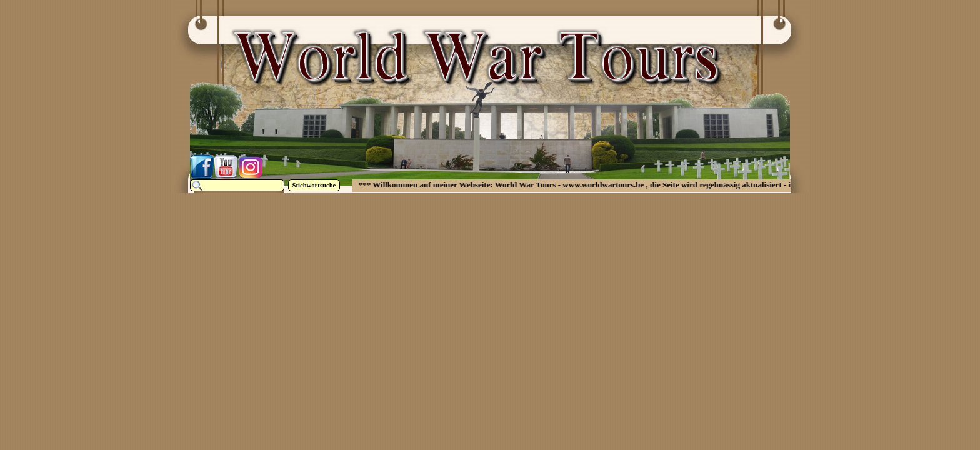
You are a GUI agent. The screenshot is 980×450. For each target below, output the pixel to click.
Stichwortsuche (314, 185)
